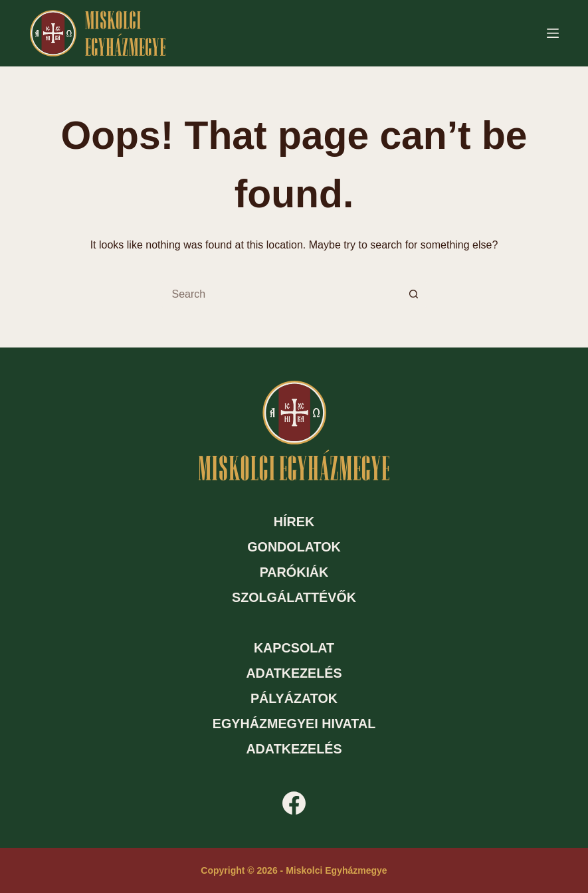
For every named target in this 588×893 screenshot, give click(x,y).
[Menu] (553, 33)
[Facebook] (294, 803)
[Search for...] (281, 294)
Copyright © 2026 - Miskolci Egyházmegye (294, 870)
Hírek (294, 522)
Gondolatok (294, 547)
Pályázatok (294, 698)
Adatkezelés (294, 673)
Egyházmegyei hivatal (294, 724)
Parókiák (294, 572)
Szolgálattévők (294, 597)
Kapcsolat (294, 648)
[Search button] (414, 294)
